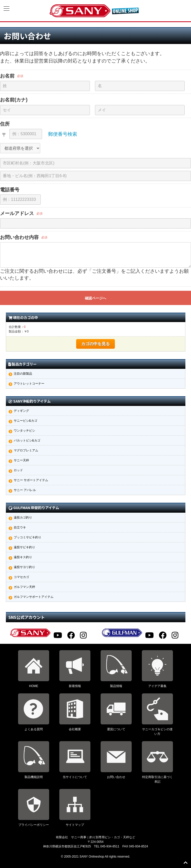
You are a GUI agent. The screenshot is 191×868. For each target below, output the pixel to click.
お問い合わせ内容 (19, 237)
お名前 (7, 76)
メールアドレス (17, 213)
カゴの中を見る (95, 344)
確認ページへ (95, 298)
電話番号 (10, 190)
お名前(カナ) (14, 100)
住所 (5, 124)
